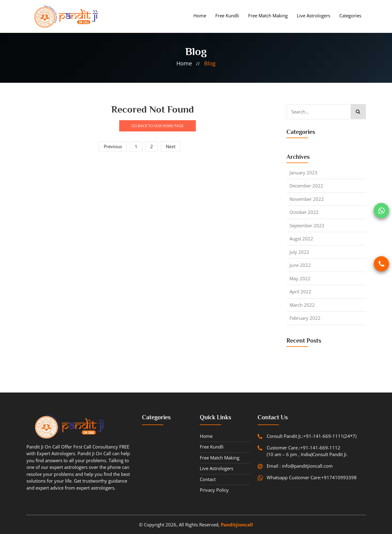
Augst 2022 (301, 239)
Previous (113, 146)
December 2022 (306, 186)
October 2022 (304, 212)
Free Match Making (268, 16)
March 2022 (302, 305)
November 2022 (307, 199)
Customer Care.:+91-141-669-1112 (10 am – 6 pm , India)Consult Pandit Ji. (307, 451)
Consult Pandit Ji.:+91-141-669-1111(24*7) (312, 436)
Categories (350, 16)
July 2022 (299, 252)
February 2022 (305, 318)
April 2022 (300, 291)
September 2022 (307, 225)
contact (208, 479)
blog (210, 63)
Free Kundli (227, 16)
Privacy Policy (214, 490)
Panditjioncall (237, 525)
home (184, 63)
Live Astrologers (314, 16)
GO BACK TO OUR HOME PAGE (158, 126)
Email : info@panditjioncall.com (300, 466)
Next (171, 146)
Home (200, 16)
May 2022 (300, 278)
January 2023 (304, 173)
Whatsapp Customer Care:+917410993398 (312, 477)
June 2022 (300, 265)
